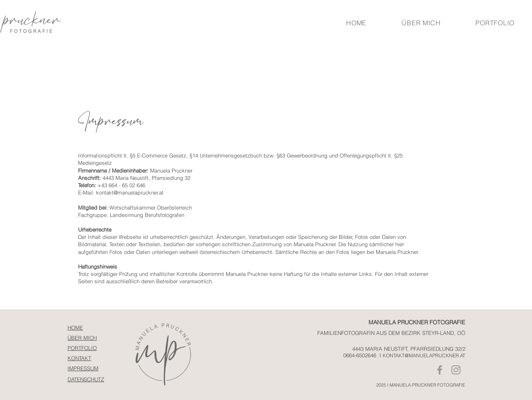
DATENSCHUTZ (86, 379)
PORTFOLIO (82, 348)
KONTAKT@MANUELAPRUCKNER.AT (424, 355)
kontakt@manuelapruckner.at (130, 192)
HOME (75, 328)
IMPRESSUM (83, 368)
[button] (495, 23)
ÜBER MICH (82, 338)
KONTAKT (79, 358)
